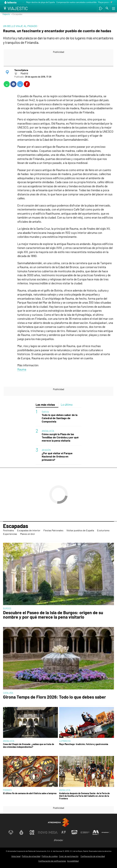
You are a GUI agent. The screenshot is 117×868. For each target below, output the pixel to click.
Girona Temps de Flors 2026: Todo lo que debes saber (54, 697)
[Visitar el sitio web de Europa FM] (85, 832)
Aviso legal (16, 856)
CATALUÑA (8, 693)
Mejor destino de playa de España (41, 2)
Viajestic (6, 14)
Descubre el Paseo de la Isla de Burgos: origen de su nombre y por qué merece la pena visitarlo (53, 615)
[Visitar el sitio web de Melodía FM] (96, 832)
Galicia (45, 412)
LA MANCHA (65, 741)
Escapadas (16, 526)
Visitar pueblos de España (80, 530)
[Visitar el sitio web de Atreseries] (64, 832)
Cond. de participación (69, 856)
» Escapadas (17, 14)
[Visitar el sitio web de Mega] (53, 832)
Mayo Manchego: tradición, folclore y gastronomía (84, 744)
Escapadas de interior (29, 530)
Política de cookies (50, 856)
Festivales (9, 530)
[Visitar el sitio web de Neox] (32, 832)
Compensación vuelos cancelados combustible (76, 2)
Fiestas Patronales (53, 530)
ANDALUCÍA (48, 431)
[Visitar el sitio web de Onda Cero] (74, 832)
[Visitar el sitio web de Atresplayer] (106, 832)
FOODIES (7, 790)
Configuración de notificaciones (52, 861)
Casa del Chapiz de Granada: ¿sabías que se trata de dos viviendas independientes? (29, 745)
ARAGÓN (46, 450)
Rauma (22, 369)
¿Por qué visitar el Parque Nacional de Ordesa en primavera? (57, 456)
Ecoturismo (103, 530)
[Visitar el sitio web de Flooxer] (58, 840)
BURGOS (7, 608)
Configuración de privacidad (93, 856)
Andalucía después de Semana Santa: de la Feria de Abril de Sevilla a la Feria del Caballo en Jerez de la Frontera (84, 796)
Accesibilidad (73, 861)
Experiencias (10, 534)
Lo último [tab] (67, 405)
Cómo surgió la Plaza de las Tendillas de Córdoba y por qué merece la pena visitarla (60, 437)
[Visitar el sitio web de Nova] (43, 832)
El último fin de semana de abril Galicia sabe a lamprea (30, 793)
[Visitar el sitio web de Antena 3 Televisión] (11, 832)
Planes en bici (27, 534)
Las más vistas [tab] (45, 405)
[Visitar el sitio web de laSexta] (21, 832)
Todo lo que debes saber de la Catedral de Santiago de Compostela (60, 418)
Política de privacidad (31, 856)
